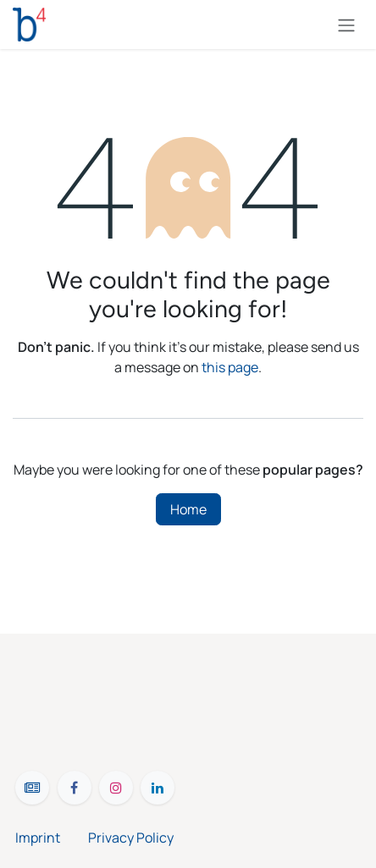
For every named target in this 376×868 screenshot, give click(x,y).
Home (188, 509)
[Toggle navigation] (346, 25)
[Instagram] (116, 788)
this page (230, 367)
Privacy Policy (131, 838)
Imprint (52, 838)
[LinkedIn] (158, 788)
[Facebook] (75, 788)
